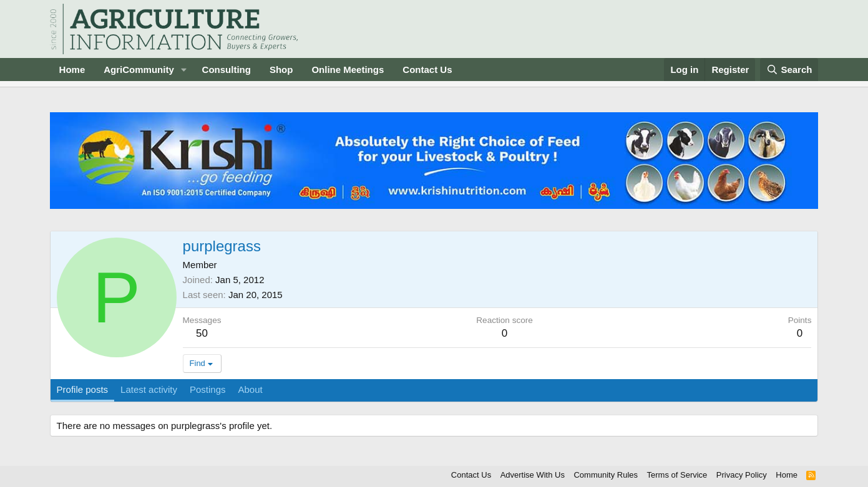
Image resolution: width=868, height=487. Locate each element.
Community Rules (606, 475)
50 (202, 333)
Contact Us (427, 70)
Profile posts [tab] (83, 389)
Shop (281, 70)
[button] (184, 70)
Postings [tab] (208, 389)
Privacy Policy (742, 475)
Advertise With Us (533, 475)
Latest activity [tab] (149, 389)
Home (72, 70)
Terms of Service (677, 475)
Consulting (227, 70)
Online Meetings (348, 70)
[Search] (789, 70)
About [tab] (251, 389)
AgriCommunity (139, 70)
